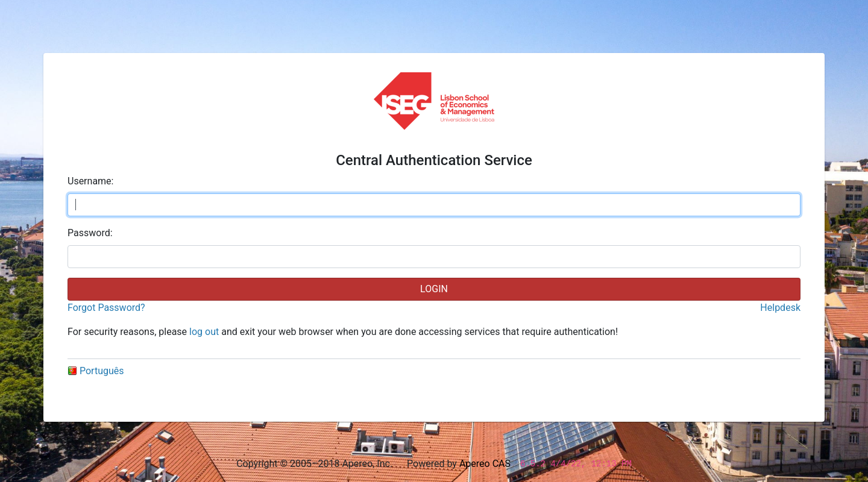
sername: (90, 181)
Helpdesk (780, 308)
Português (96, 371)
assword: (90, 233)
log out (204, 332)
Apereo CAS (485, 464)
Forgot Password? (106, 308)
